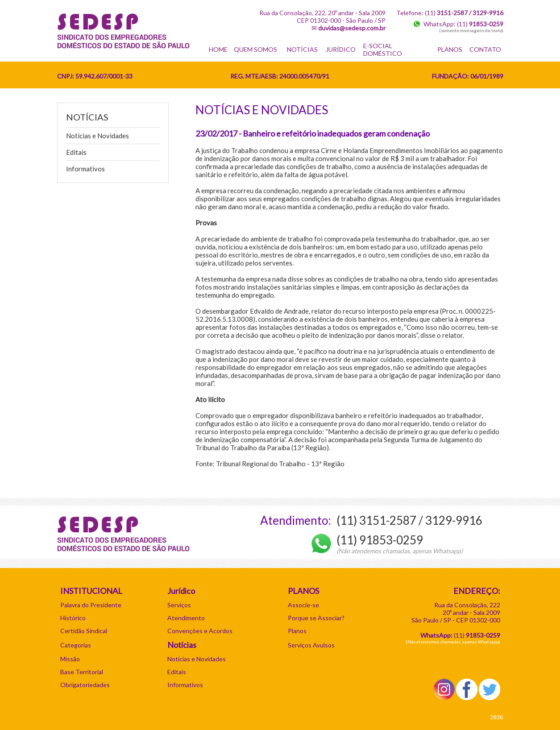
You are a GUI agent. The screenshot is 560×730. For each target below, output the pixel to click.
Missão (70, 659)
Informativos (85, 169)
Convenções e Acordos (200, 631)
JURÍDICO (341, 49)
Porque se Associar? (316, 618)
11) (478, 635)
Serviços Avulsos (311, 645)
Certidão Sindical (84, 631)
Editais (76, 152)
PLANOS (450, 49)
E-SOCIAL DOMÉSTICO (383, 50)
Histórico (73, 618)
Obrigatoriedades (85, 685)
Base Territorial (82, 672)
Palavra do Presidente (91, 605)
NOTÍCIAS (302, 49)
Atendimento (186, 618)
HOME (218, 49)
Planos (297, 631)
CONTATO (485, 49)
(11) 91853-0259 (380, 540)
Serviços (179, 605)
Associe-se (303, 605)
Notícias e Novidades (97, 136)
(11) (480, 24)
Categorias (76, 645)
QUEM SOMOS (255, 49)
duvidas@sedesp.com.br (352, 28)
